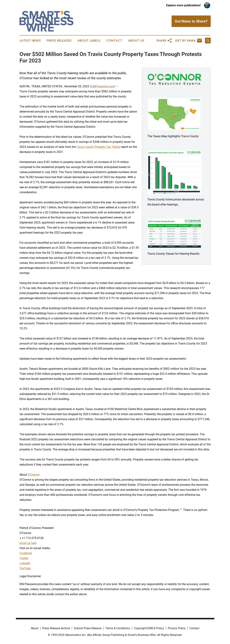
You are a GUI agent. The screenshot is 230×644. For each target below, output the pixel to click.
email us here (28, 543)
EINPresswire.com (103, 86)
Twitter (24, 558)
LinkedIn (25, 563)
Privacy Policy (177, 628)
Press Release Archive (56, 628)
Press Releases (59, 41)
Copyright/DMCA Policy (149, 628)
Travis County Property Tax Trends (98, 147)
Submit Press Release (88, 628)
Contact (114, 41)
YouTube (25, 568)
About (35, 628)
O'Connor (34, 475)
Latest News (30, 41)
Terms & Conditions (118, 628)
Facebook (26, 553)
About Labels (89, 41)
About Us (136, 41)
